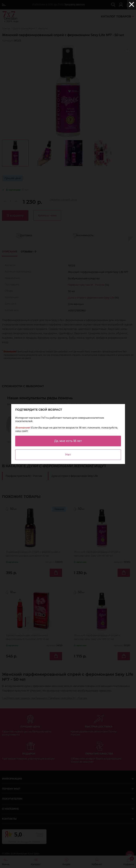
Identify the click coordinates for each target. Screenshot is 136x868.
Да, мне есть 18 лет (68, 441)
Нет (68, 455)
